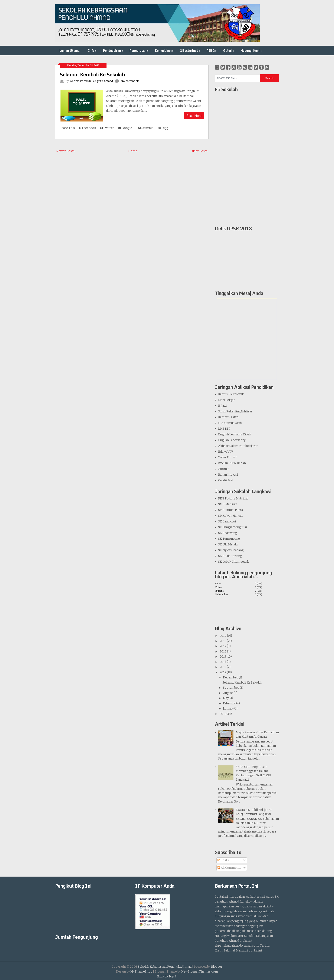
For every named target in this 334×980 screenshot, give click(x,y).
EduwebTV (226, 452)
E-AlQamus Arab (230, 423)
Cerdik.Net (226, 480)
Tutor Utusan (228, 457)
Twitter (107, 128)
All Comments (229, 868)
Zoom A (224, 469)
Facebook (87, 128)
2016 (223, 652)
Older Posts (199, 151)
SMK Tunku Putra (230, 510)
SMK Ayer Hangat (230, 516)
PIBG (212, 51)
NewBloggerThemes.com (200, 972)
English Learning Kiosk (235, 434)
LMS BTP (224, 429)
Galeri (229, 51)
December (231, 677)
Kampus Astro (228, 417)
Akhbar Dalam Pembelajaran (238, 446)
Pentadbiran (113, 51)
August (228, 693)
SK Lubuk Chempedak (233, 562)
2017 (223, 646)
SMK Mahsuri (228, 504)
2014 (223, 662)
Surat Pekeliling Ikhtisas (235, 411)
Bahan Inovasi (228, 475)
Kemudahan (165, 51)
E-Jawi (223, 406)
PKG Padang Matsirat (233, 499)
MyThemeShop (141, 972)
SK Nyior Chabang (231, 550)
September (231, 688)
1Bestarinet (191, 51)
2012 (223, 672)
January (228, 709)
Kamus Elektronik (231, 394)
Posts (223, 860)
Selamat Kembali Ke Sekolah (92, 74)
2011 (223, 714)
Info (93, 51)
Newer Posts (65, 151)
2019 (223, 636)
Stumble (146, 128)
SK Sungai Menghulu (233, 527)
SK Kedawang (227, 533)
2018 (223, 641)
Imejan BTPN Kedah (232, 463)
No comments (130, 81)
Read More (194, 116)
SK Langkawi (227, 521)
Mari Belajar (227, 400)
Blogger (217, 967)
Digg (163, 128)
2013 (223, 667)
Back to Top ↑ (167, 976)
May (226, 698)
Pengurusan (139, 51)
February (229, 703)
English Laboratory (232, 440)
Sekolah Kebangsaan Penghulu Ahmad (165, 967)
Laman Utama (69, 51)
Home (133, 151)
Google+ (126, 128)
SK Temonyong (229, 539)
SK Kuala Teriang (230, 556)
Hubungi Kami (252, 51)
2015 (223, 657)
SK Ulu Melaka (228, 544)
